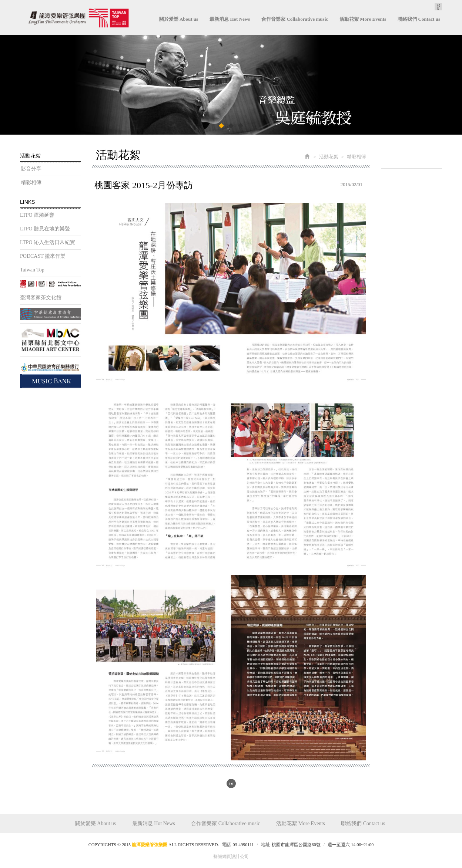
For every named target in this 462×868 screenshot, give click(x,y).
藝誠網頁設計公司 (231, 857)
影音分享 (31, 169)
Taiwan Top (32, 270)
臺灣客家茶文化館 (41, 298)
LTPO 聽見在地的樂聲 (45, 229)
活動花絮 (329, 157)
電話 (226, 845)
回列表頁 (231, 783)
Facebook (438, 7)
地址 (265, 845)
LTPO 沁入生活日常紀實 (48, 242)
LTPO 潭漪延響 (37, 215)
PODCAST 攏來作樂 (43, 256)
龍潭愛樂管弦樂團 (78, 18)
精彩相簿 (31, 183)
